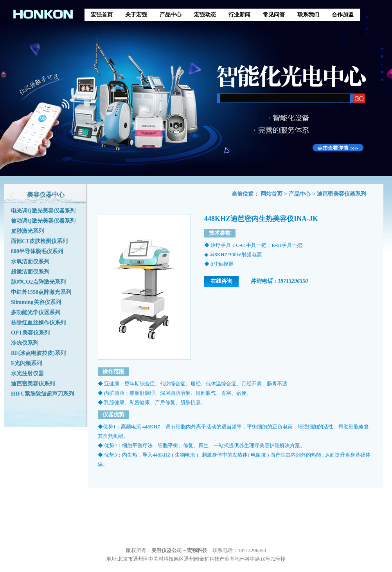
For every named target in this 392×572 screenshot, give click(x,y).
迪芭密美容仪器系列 (342, 194)
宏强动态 (205, 15)
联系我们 (308, 15)
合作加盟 (343, 15)
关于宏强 (136, 15)
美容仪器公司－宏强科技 (179, 550)
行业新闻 (239, 15)
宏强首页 (102, 15)
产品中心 (171, 15)
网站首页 (272, 194)
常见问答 (274, 15)
